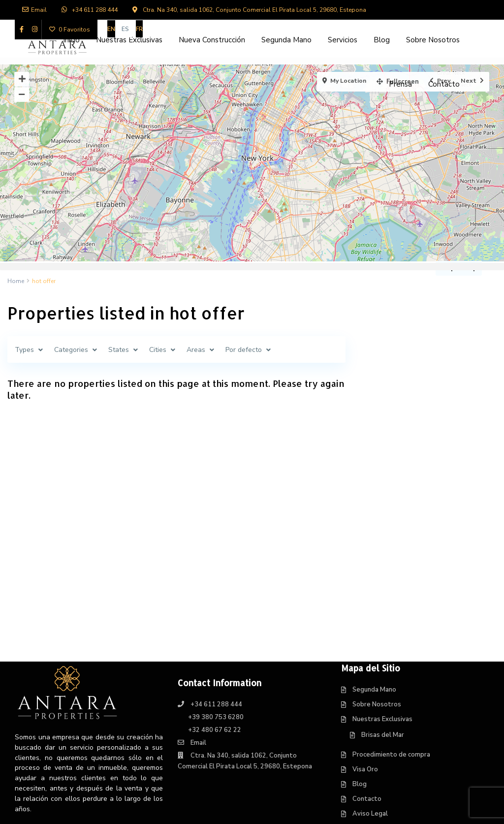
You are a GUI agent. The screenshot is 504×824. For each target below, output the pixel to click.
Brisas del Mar (383, 622)
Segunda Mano (286, 40)
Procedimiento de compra (391, 641)
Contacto (444, 84)
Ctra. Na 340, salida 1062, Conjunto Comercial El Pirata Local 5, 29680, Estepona (254, 10)
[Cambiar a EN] (111, 29)
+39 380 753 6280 (216, 604)
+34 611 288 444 (95, 10)
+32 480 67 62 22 (215, 617)
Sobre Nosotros (433, 40)
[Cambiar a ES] (126, 29)
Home (16, 281)
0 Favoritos (70, 30)
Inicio (71, 40)
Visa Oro (365, 656)
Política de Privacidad (385, 715)
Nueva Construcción (212, 40)
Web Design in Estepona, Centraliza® (309, 809)
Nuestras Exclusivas (129, 40)
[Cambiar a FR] (139, 29)
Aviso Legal (370, 700)
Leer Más (33, 721)
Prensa (400, 84)
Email (34, 10)
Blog (382, 40)
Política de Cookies (382, 730)
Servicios (343, 40)
